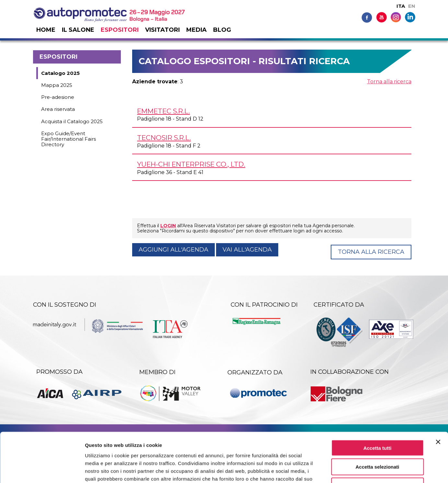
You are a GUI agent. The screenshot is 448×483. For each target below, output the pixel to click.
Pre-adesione (58, 97)
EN (412, 6)
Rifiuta (378, 442)
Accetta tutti (378, 403)
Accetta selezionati (377, 423)
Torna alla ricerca (389, 82)
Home (46, 30)
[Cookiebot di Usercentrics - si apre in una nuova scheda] (42, 470)
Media (196, 30)
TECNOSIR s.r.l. (164, 138)
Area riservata (58, 109)
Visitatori (162, 30)
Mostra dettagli (341, 470)
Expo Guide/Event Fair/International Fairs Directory (69, 139)
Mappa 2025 (57, 85)
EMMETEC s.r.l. (163, 111)
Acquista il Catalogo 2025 (72, 121)
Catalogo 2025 (60, 73)
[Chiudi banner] (438, 397)
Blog (222, 30)
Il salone (78, 30)
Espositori (120, 30)
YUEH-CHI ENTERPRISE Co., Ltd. (191, 164)
